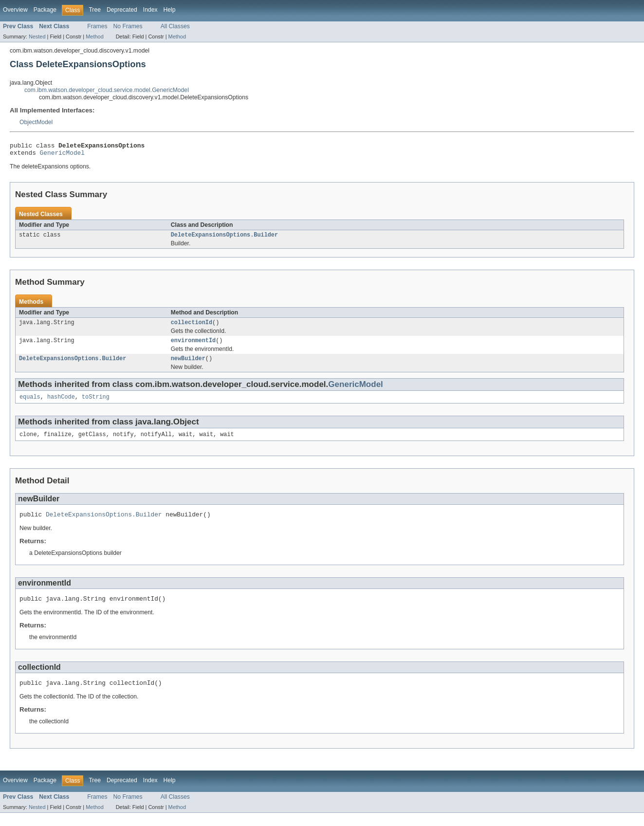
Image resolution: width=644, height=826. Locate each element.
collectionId (192, 327)
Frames (97, 26)
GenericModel (62, 155)
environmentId (193, 346)
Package (45, 10)
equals (30, 404)
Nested (37, 37)
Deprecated (122, 10)
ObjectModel (36, 122)
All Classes (175, 26)
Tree (95, 10)
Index (150, 10)
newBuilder (188, 365)
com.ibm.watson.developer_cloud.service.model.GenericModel (107, 90)
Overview (15, 10)
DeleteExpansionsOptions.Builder (224, 239)
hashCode (61, 404)
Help (170, 10)
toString (96, 404)
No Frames (128, 26)
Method (94, 37)
